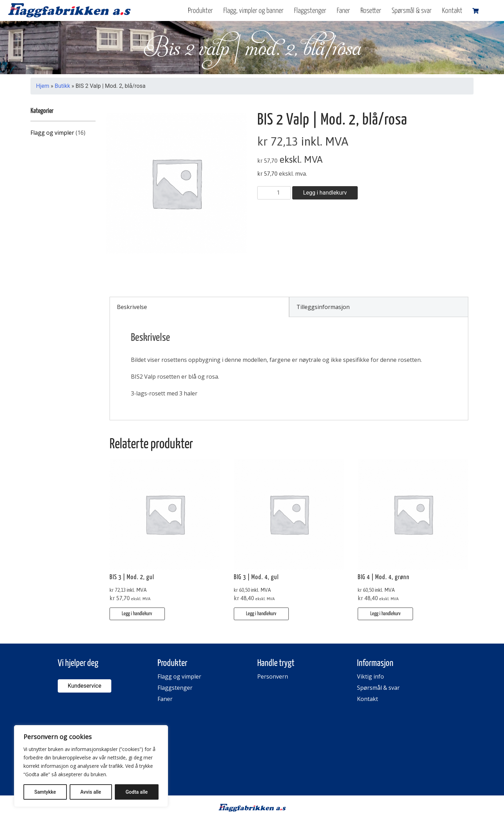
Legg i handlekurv (325, 193)
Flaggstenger (310, 11)
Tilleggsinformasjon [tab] (323, 307)
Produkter (200, 11)
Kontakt (452, 11)
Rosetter (371, 11)
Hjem (43, 86)
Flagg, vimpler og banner (253, 11)
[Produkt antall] (274, 193)
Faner (343, 11)
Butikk (62, 86)
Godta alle (137, 792)
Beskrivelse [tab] (132, 307)
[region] (91, 766)
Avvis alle (91, 792)
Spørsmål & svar (412, 11)
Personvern (273, 676)
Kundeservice (85, 686)
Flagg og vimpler (52, 133)
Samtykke (45, 792)
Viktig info (370, 676)
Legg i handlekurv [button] (137, 614)
